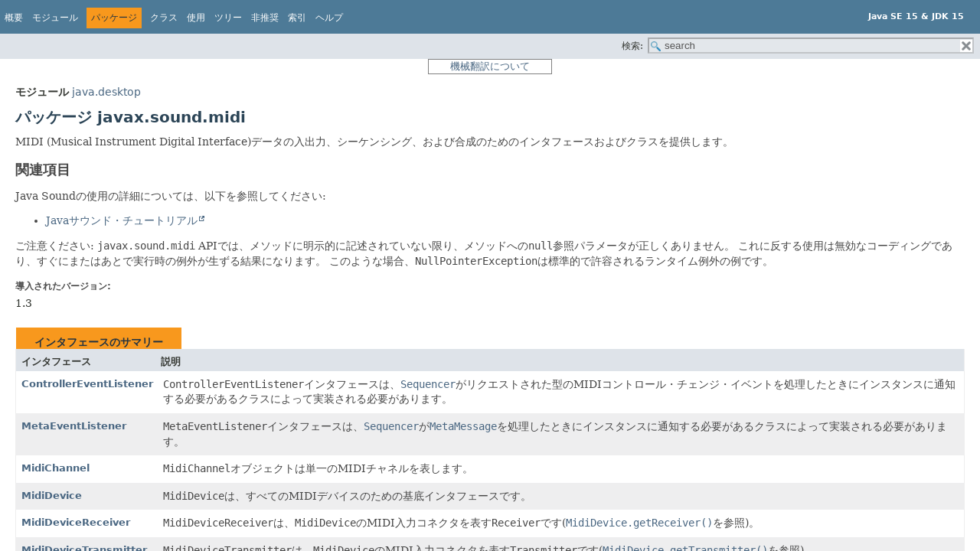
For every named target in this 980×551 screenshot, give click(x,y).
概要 (14, 18)
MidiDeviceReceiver (76, 522)
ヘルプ (329, 18)
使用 (196, 18)
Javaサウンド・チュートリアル (122, 220)
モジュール (55, 18)
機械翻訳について (490, 66)
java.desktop (106, 92)
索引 (297, 18)
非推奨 (265, 18)
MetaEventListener (74, 426)
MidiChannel (56, 468)
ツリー (228, 18)
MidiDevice (52, 496)
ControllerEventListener (87, 384)
